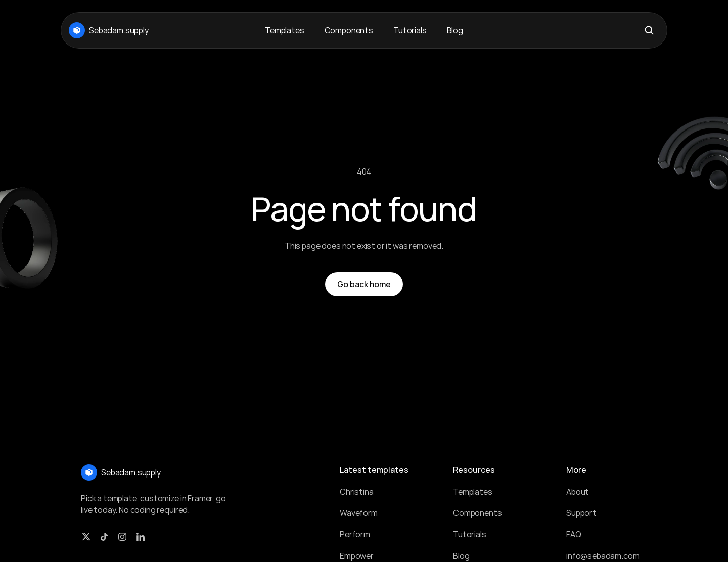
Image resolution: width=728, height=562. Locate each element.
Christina (357, 492)
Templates (473, 492)
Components (477, 513)
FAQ (574, 534)
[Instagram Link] (122, 537)
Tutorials (470, 534)
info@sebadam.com (603, 556)
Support (581, 513)
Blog (461, 556)
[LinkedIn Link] (141, 537)
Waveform (359, 513)
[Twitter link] (86, 537)
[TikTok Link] (104, 537)
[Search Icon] (649, 30)
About (578, 492)
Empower (357, 556)
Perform (355, 534)
